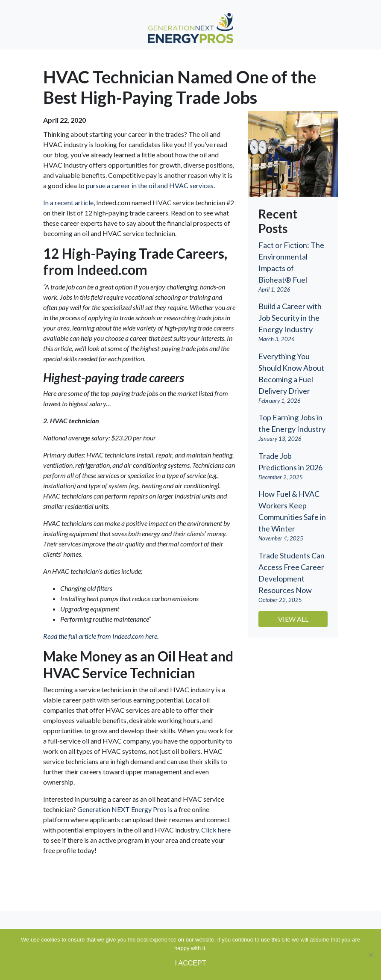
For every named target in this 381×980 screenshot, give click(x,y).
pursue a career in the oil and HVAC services (150, 185)
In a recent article (68, 202)
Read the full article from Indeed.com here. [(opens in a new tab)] (101, 636)
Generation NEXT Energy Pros (122, 809)
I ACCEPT (191, 963)
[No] (370, 955)
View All (293, 619)
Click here (216, 830)
